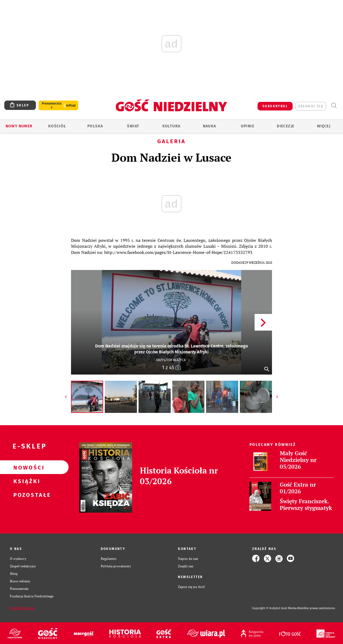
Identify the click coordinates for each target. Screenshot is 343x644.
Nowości (26, 467)
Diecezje (286, 126)
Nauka (210, 126)
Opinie (248, 126)
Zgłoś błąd (22, 608)
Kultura (171, 126)
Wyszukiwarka (334, 106)
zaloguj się (311, 106)
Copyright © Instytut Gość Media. (275, 608)
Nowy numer (19, 126)
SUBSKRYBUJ (275, 106)
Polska (95, 126)
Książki (26, 481)
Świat (133, 126)
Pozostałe (26, 495)
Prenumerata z (52, 105)
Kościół (57, 126)
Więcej (324, 126)
